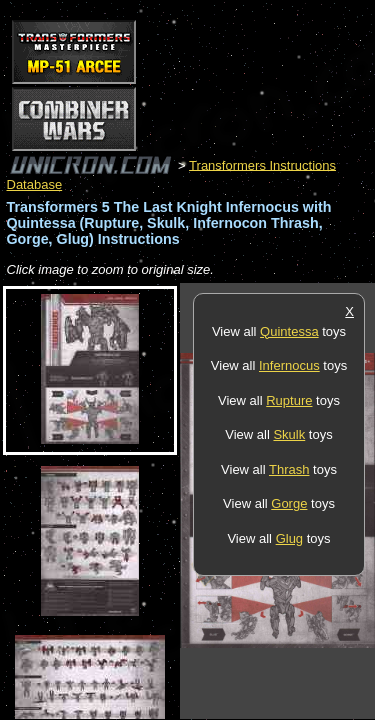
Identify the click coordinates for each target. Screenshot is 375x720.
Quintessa (289, 331)
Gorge (289, 503)
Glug (289, 538)
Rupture (289, 400)
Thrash (289, 469)
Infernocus (289, 365)
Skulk (289, 434)
